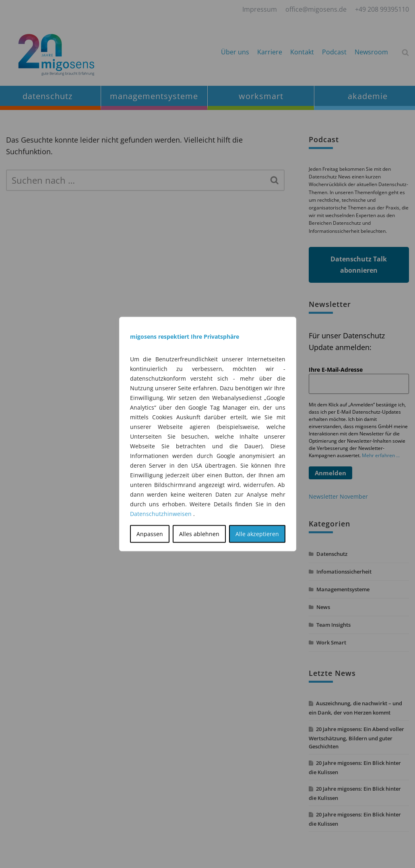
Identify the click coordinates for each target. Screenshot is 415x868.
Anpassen (150, 534)
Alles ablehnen (199, 534)
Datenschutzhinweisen (161, 514)
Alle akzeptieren (257, 534)
